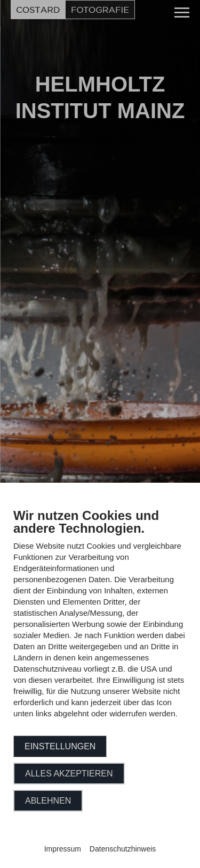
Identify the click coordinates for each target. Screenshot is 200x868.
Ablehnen (48, 801)
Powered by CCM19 (100, 839)
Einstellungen (60, 746)
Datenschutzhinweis (123, 849)
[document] (100, 621)
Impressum (63, 849)
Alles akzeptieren (69, 774)
